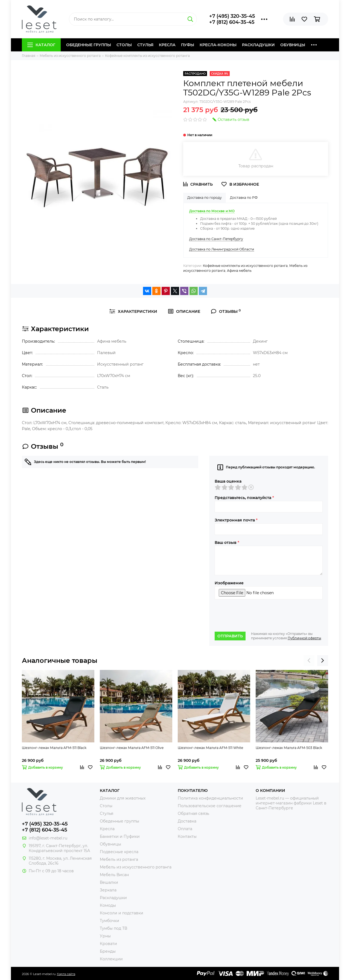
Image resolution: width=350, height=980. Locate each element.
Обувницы (293, 45)
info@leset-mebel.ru (48, 838)
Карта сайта (66, 974)
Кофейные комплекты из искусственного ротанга (245, 266)
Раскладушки (258, 45)
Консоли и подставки (122, 913)
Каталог (41, 45)
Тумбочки (110, 921)
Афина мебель (239, 271)
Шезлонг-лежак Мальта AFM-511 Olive (132, 748)
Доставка (187, 821)
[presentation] (256, 616)
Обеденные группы (89, 45)
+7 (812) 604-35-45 (232, 22)
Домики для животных (123, 798)
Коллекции (111, 959)
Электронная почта (236, 520)
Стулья (145, 45)
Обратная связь (193, 813)
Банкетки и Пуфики (120, 836)
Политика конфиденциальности (210, 798)
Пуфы (188, 45)
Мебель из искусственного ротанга (136, 867)
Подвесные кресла (119, 852)
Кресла (167, 45)
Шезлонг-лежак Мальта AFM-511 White (210, 748)
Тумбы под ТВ (113, 928)
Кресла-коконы (218, 45)
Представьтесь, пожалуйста (244, 498)
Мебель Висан (114, 875)
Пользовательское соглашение (210, 806)
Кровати (108, 944)
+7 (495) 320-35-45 (232, 16)
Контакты (187, 836)
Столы (124, 45)
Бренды (108, 951)
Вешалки (109, 882)
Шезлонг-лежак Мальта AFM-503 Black (289, 748)
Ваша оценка (228, 481)
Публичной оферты (304, 638)
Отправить (230, 636)
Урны (105, 936)
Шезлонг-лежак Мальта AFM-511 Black (54, 748)
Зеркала (108, 890)
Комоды (108, 905)
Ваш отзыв (227, 542)
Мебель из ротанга (119, 859)
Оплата (185, 829)
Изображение (229, 583)
